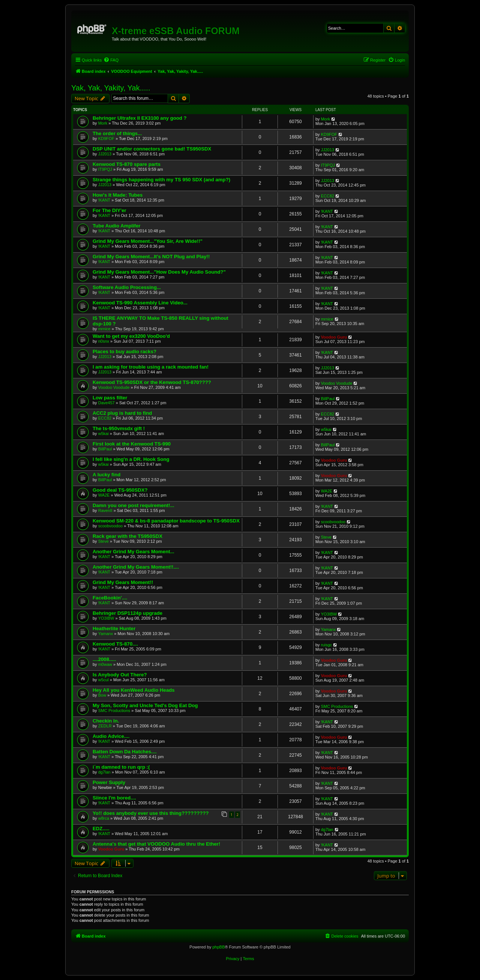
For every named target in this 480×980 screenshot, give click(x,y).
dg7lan (104, 772)
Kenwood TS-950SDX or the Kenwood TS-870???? (152, 382)
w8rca (104, 818)
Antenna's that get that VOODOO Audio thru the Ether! (156, 844)
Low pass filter (110, 398)
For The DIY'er (109, 210)
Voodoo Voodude (114, 387)
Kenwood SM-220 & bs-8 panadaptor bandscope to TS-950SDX (166, 521)
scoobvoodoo (110, 526)
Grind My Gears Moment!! (123, 582)
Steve (103, 541)
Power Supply (109, 782)
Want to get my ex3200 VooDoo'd (131, 336)
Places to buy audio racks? (124, 352)
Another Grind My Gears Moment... (133, 552)
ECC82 (328, 196)
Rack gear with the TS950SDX (127, 536)
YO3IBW (106, 618)
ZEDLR (105, 726)
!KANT (104, 200)
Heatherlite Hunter (114, 628)
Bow (102, 695)
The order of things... (117, 133)
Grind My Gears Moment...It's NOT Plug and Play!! (151, 257)
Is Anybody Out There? (120, 675)
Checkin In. (106, 721)
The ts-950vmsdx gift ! (119, 428)
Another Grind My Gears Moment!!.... (136, 567)
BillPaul (328, 399)
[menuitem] (111, 60)
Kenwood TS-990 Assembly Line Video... (140, 303)
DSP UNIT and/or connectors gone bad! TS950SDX (152, 149)
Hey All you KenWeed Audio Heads (134, 690)
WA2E (104, 495)
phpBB (218, 947)
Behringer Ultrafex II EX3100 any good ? (140, 118)
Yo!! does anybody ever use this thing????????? (151, 813)
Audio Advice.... (111, 736)
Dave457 (106, 403)
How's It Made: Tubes (118, 195)
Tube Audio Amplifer (117, 226)
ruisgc (326, 645)
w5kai (103, 434)
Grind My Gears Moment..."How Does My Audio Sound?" (159, 272)
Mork (103, 123)
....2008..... (104, 659)
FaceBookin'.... (110, 598)
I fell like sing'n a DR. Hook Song (131, 459)
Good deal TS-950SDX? (120, 490)
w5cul (103, 680)
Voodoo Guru (334, 337)
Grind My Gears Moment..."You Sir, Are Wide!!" (148, 241)
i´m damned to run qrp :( (121, 767)
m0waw (105, 664)
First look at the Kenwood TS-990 (132, 444)
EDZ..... (101, 829)
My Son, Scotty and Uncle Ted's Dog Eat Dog (145, 705)
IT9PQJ (105, 169)
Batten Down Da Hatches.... (125, 752)
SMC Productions (114, 711)
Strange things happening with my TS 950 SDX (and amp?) (161, 180)
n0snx (104, 341)
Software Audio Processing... (127, 287)
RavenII (105, 510)
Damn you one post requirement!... (133, 505)
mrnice (104, 329)
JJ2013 (105, 154)
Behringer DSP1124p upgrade (127, 613)
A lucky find (106, 475)
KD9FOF (106, 138)
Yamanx (106, 634)
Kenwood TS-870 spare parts (127, 164)
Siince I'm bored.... (114, 798)
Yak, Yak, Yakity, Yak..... (111, 88)
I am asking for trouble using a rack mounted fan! (151, 367)
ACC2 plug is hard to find (122, 413)
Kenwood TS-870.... (115, 644)
